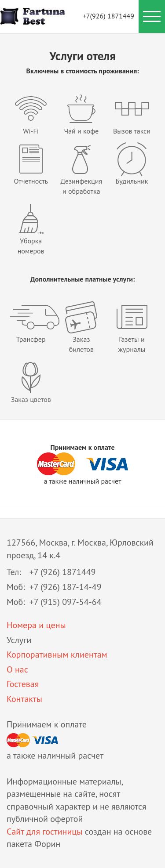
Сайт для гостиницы (45, 832)
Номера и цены (36, 625)
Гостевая (23, 684)
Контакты (24, 699)
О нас (17, 669)
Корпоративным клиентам (57, 655)
